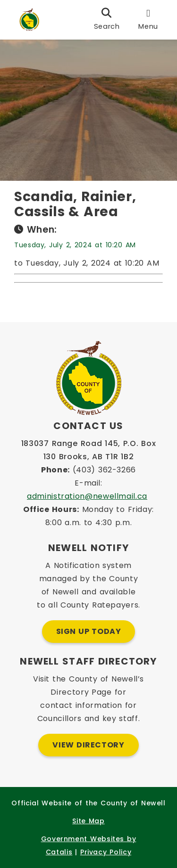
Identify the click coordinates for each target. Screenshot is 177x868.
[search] (107, 20)
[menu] (148, 20)
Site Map (88, 821)
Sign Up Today (89, 631)
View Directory (88, 745)
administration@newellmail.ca (87, 496)
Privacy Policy (106, 852)
